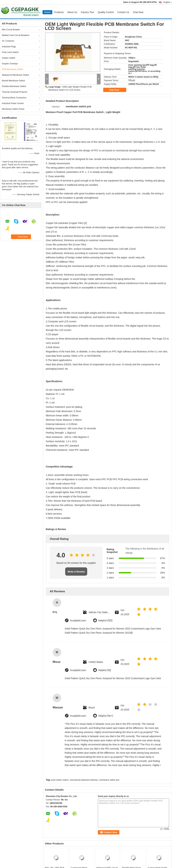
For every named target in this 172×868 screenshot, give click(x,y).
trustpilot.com (78, 621)
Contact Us (123, 12)
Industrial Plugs (9, 47)
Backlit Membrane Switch (14, 81)
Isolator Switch (9, 58)
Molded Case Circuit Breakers (16, 35)
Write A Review (76, 572)
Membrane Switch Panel (13, 109)
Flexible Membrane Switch (14, 86)
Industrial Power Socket (13, 103)
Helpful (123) (105, 621)
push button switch (60, 780)
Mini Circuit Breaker (11, 30)
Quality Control (106, 12)
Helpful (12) (105, 670)
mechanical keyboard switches (84, 780)
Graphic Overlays (10, 64)
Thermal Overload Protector (15, 92)
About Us (72, 12)
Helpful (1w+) (106, 716)
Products (59, 12)
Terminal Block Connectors (14, 98)
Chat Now (138, 12)
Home (47, 12)
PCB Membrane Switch (13, 69)
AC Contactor (8, 41)
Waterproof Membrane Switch (15, 75)
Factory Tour (88, 12)
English (168, 2)
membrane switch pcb (109, 780)
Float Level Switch (10, 52)
